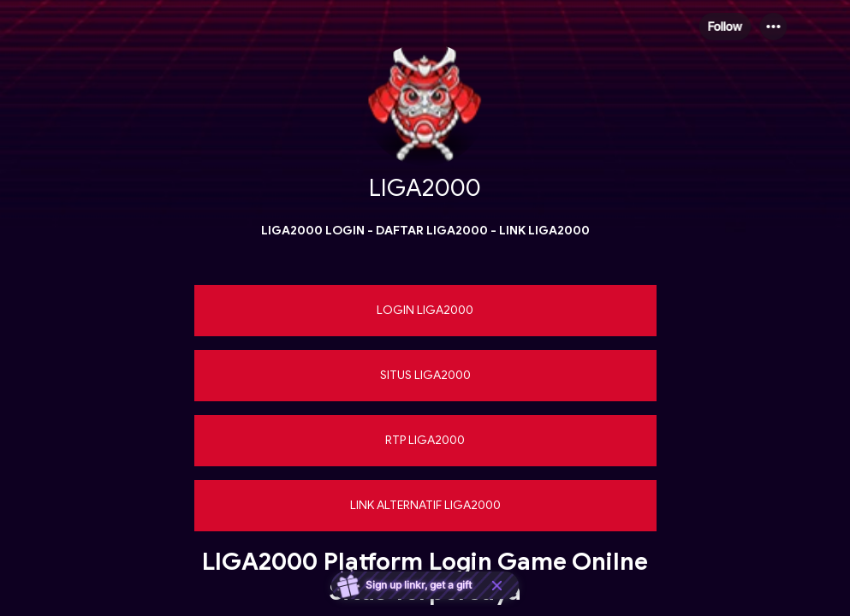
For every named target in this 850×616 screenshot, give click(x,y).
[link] (425, 311)
